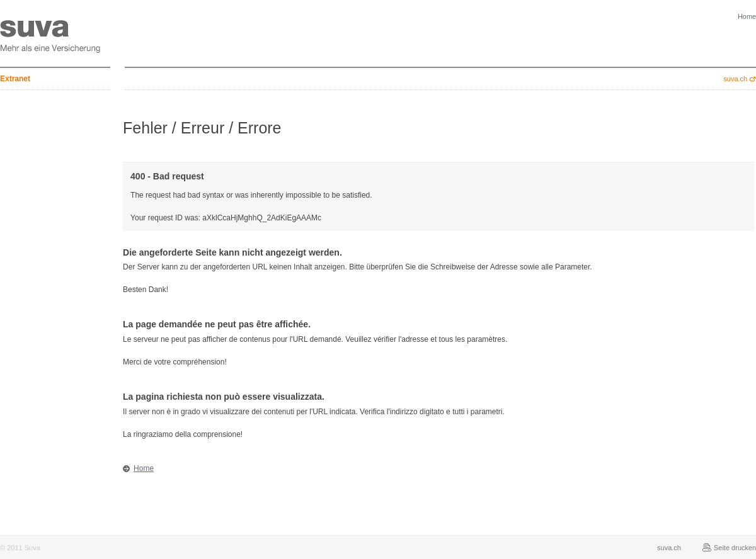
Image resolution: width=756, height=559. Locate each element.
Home (144, 468)
